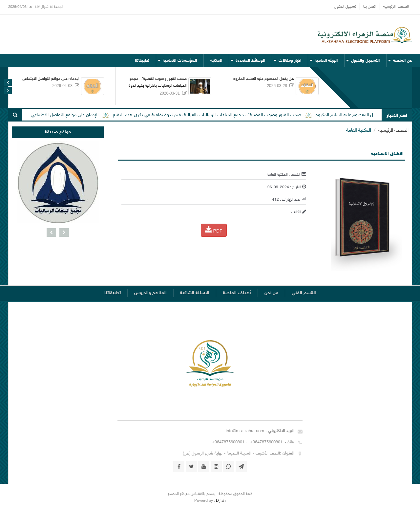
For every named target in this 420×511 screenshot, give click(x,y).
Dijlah (221, 501)
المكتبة (216, 61)
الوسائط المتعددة (250, 61)
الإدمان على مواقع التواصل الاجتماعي (51, 79)
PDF (214, 230)
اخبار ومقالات (290, 61)
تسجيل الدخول (345, 7)
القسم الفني (304, 293)
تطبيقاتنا (142, 61)
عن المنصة (403, 61)
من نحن (271, 293)
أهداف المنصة (237, 293)
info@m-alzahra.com (246, 431)
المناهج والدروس (150, 293)
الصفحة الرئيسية (396, 7)
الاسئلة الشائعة (195, 293)
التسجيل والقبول (365, 61)
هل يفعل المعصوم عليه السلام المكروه (264, 79)
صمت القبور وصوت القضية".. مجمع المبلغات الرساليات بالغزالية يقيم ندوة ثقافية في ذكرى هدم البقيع (158, 86)
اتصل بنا (370, 7)
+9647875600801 (266, 442)
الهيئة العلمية (326, 61)
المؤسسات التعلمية (180, 61)
